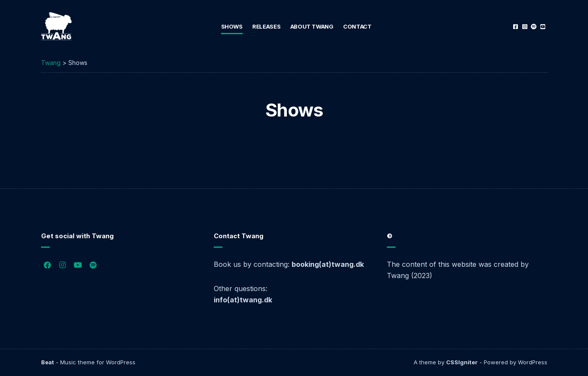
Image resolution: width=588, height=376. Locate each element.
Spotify (534, 27)
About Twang (312, 26)
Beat (48, 362)
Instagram (525, 27)
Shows (232, 26)
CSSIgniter (462, 362)
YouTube (543, 27)
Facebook (516, 27)
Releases (266, 26)
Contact (357, 26)
